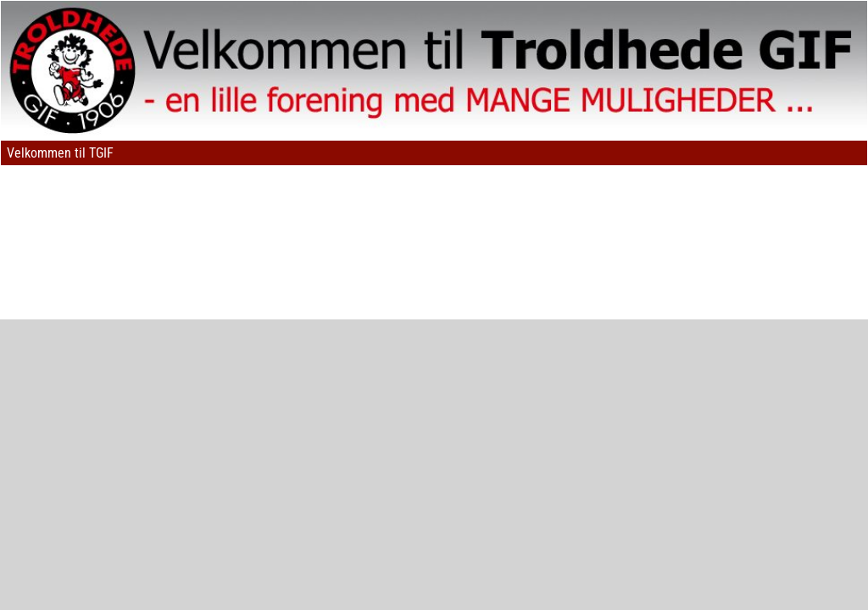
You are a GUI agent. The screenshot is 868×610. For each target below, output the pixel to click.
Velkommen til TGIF (60, 153)
